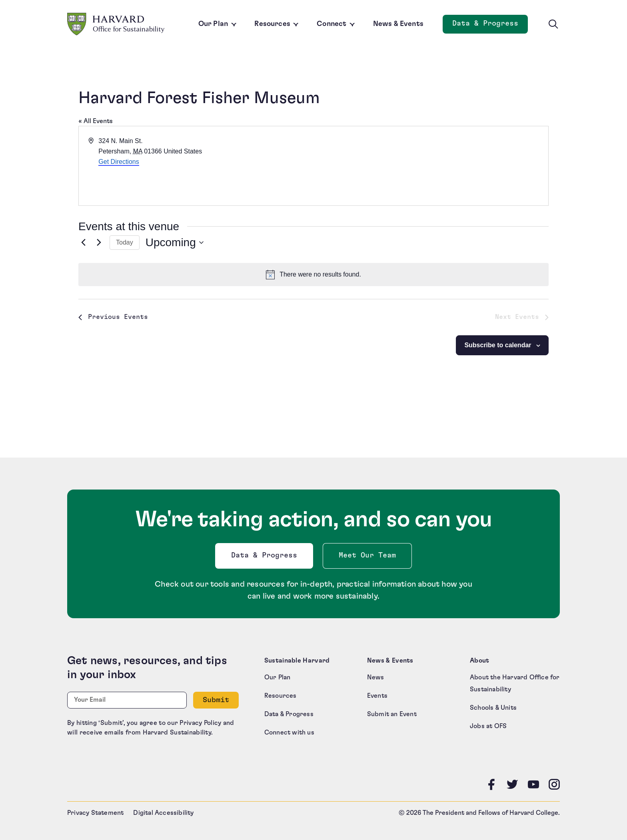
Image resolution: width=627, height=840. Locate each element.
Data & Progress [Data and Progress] (490, 26)
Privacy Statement (95, 813)
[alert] (313, 275)
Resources (272, 24)
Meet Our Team (367, 555)
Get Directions (119, 162)
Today (125, 242)
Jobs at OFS (488, 726)
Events (377, 696)
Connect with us (289, 733)
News (376, 677)
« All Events (96, 121)
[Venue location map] (430, 166)
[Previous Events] (83, 243)
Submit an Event (392, 714)
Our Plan (213, 24)
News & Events (398, 24)
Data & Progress (266, 558)
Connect (331, 24)
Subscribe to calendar (498, 345)
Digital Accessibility (163, 813)
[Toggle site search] (553, 24)
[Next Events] (99, 243)
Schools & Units (493, 708)
